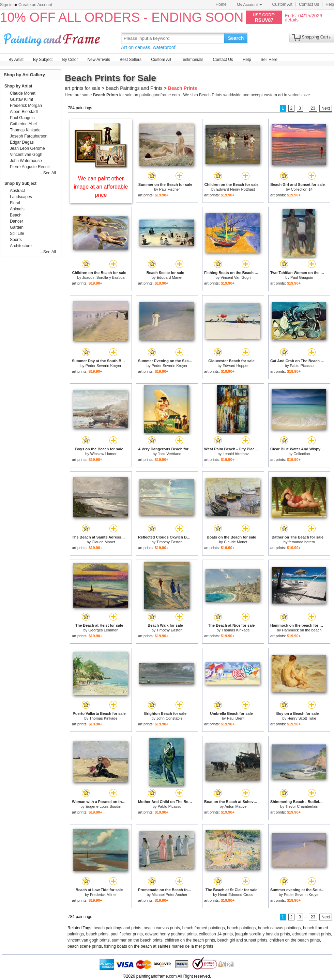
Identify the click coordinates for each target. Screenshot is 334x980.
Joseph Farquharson (29, 136)
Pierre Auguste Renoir (30, 167)
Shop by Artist (18, 86)
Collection (302, 454)
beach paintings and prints (118, 928)
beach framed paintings (204, 928)
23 (313, 108)
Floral (15, 203)
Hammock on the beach (302, 630)
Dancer (17, 221)
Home (221, 4)
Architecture (21, 246)
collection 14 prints (216, 934)
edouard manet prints (312, 934)
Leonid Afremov (236, 454)
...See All (48, 173)
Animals (17, 209)
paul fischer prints (127, 934)
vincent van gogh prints (88, 940)
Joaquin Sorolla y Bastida (103, 277)
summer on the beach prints (137, 940)
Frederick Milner (103, 895)
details (291, 20)
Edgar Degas (22, 142)
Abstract (17, 191)
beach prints (97, 934)
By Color (70, 60)
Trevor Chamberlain (302, 806)
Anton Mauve (236, 806)
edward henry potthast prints (171, 934)
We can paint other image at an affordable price (101, 187)
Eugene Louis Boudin (103, 806)
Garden (17, 227)
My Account (249, 5)
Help (330, 4)
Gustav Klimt (21, 99)
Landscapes (21, 197)
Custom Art (282, 4)
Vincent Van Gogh (236, 277)
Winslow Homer (103, 454)
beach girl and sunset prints (242, 940)
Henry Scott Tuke (302, 718)
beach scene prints (85, 946)
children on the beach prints (190, 940)
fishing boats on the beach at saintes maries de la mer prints (158, 946)
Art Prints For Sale (53, 38)
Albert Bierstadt (24, 112)
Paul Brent (236, 718)
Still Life (17, 234)
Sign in (6, 5)
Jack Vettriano (170, 454)
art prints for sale (82, 88)
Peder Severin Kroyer (103, 366)
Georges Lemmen (103, 630)
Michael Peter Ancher (170, 895)
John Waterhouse (26, 161)
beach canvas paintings (279, 928)
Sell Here (269, 60)
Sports (16, 240)
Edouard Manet (170, 277)
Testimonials (192, 60)
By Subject (43, 60)
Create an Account (35, 5)
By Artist (16, 60)
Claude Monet (103, 542)
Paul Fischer (170, 189)
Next (326, 108)
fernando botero (302, 542)
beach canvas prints (162, 928)
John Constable (169, 718)
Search (236, 38)
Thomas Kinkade (236, 630)
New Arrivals (99, 60)
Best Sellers (131, 60)
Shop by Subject (20, 183)
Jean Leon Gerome (27, 148)
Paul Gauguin (302, 277)
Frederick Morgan (26, 106)
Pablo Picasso (302, 366)
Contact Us (309, 4)
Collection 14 (302, 189)
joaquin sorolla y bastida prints (263, 934)
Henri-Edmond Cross (236, 895)
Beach (16, 215)
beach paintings (241, 928)
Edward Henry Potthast (236, 189)
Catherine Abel (23, 124)
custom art (273, 95)
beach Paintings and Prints (134, 88)
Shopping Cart (315, 37)
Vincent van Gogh (26, 155)
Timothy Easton (169, 542)
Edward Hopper (236, 366)
